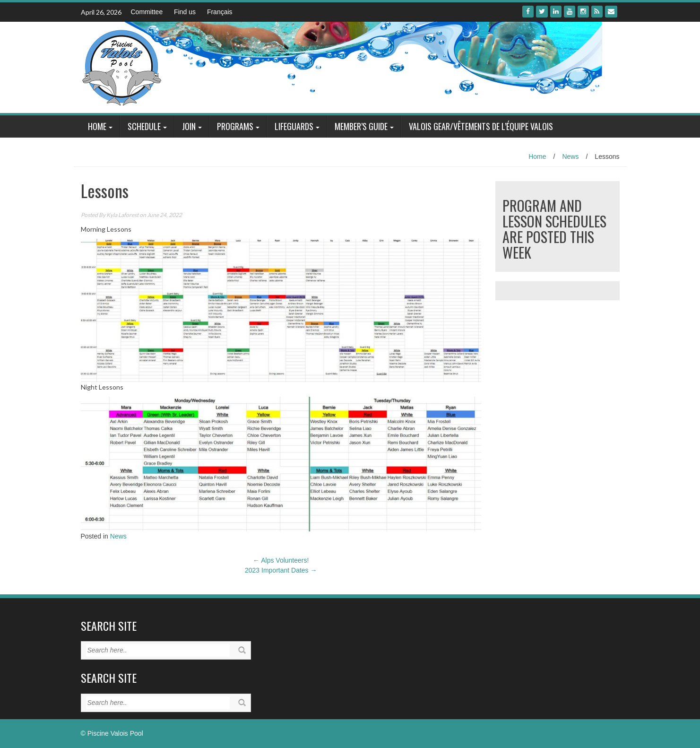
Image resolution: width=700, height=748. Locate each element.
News (570, 157)
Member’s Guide (361, 126)
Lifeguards (294, 126)
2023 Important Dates (281, 570)
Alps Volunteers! (281, 560)
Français (220, 12)
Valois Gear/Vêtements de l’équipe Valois (481, 126)
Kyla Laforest (122, 215)
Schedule (144, 126)
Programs (235, 126)
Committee (147, 12)
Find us (185, 12)
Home (97, 126)
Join (189, 126)
